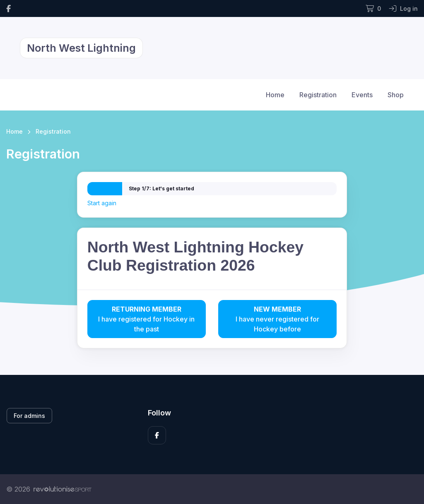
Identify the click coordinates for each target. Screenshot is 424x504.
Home (275, 95)
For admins (29, 416)
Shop (396, 95)
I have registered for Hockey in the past (147, 319)
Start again (102, 203)
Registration (318, 95)
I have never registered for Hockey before (277, 319)
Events (362, 95)
